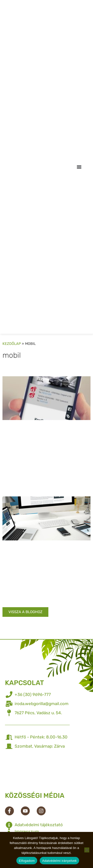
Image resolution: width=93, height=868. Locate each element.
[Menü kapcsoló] (79, 167)
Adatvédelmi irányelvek (59, 861)
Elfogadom (27, 861)
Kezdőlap (12, 344)
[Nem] (87, 850)
